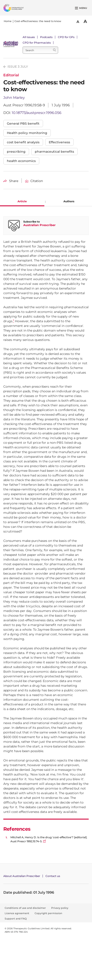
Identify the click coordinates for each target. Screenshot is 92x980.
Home (8, 21)
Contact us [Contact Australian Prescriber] (53, 876)
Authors (69, 201)
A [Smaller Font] (78, 22)
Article (22, 201)
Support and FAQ (16, 919)
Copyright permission (48, 913)
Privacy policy (60, 908)
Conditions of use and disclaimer (25, 908)
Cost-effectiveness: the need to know (38, 21)
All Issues (29, 37)
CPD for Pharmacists (37, 43)
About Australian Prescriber (22, 876)
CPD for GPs (66, 37)
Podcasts (46, 37)
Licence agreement (17, 913)
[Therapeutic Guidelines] (19, 9)
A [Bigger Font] (85, 21)
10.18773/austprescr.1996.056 (37, 113)
